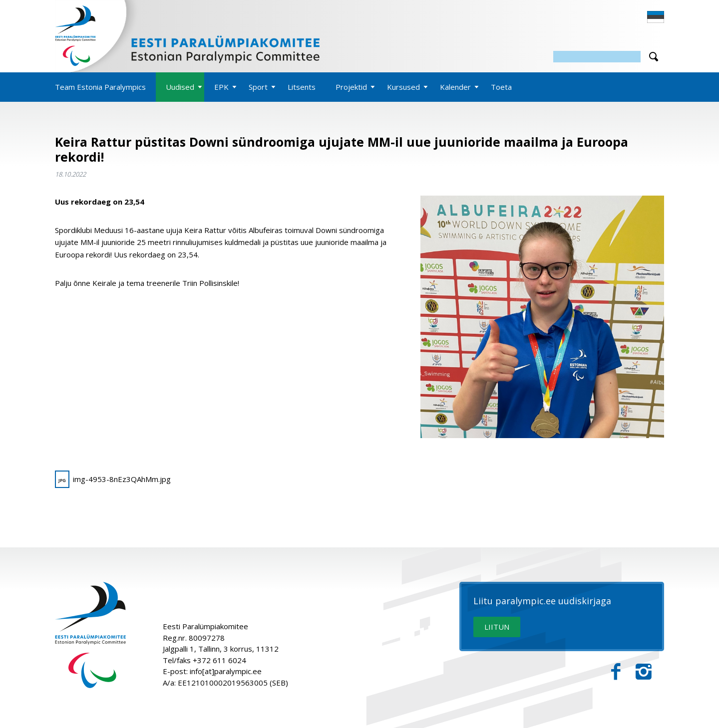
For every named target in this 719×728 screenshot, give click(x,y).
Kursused (403, 87)
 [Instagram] (644, 672)
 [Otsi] (654, 57)
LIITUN (497, 627)
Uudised (180, 87)
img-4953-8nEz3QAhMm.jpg (113, 479)
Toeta (501, 87)
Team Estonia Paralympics (100, 87)
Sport (258, 87)
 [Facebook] (616, 672)
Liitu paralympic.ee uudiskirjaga (542, 601)
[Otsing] (597, 57)
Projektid (351, 87)
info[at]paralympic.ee (226, 671)
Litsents (302, 87)
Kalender (455, 87)
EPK (221, 87)
